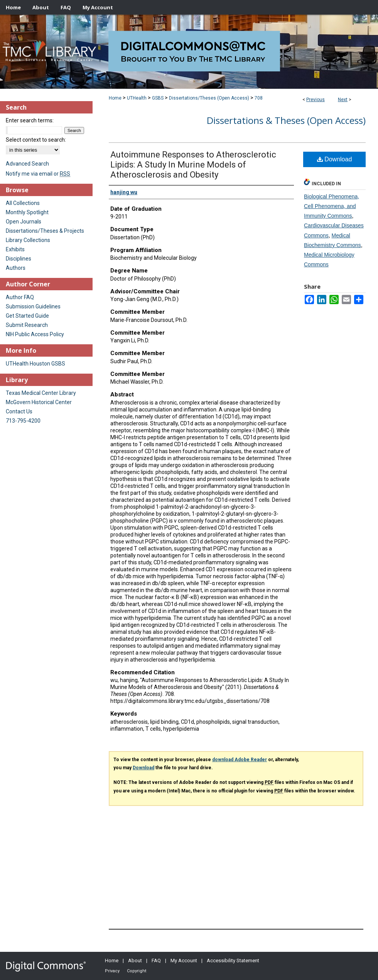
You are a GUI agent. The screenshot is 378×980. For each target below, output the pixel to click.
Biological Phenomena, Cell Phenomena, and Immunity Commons (332, 206)
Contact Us (19, 411)
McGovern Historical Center (39, 402)
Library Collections (28, 240)
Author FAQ (20, 297)
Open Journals (24, 222)
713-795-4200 (23, 421)
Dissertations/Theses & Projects (45, 231)
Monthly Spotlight (27, 212)
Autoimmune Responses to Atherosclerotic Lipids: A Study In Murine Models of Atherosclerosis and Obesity (193, 165)
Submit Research (27, 325)
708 (259, 98)
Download (335, 159)
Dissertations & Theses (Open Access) (286, 120)
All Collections (23, 203)
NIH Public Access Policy (35, 334)
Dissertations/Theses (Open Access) (209, 98)
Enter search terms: (30, 120)
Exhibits (15, 249)
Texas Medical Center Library (41, 393)
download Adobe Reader (240, 760)
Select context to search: (36, 140)
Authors (16, 268)
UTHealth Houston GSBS (35, 364)
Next (343, 100)
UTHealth (137, 98)
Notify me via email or (38, 174)
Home (115, 98)
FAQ (156, 961)
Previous (316, 100)
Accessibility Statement (233, 961)
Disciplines (19, 259)
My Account (184, 961)
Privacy (112, 971)
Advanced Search (27, 164)
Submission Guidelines (33, 306)
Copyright (137, 971)
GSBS (158, 98)
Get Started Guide (27, 316)
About (135, 961)
